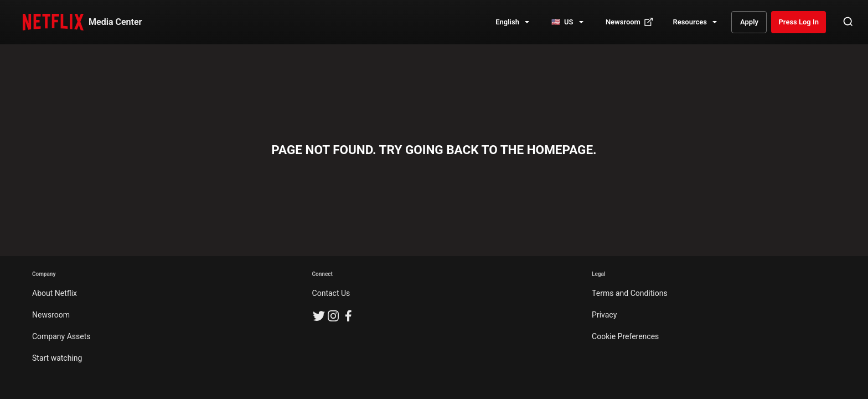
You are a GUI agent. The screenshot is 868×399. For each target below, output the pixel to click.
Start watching (57, 358)
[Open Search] (848, 22)
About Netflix (55, 293)
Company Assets (61, 336)
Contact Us (331, 293)
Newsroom (51, 315)
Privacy (604, 315)
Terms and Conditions (630, 293)
